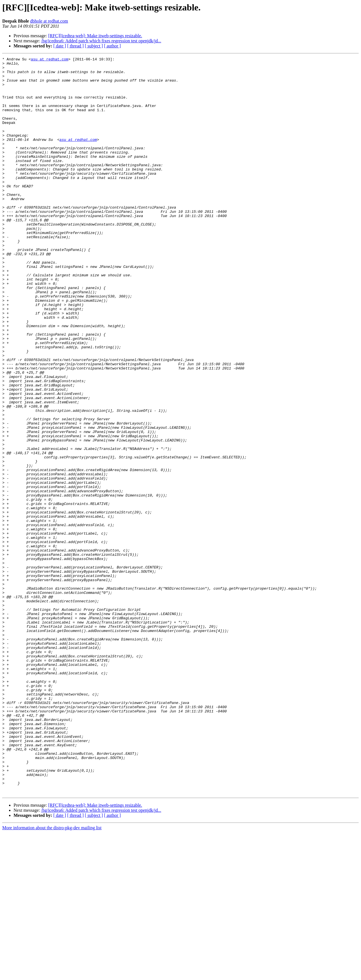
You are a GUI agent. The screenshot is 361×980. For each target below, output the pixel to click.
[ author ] (113, 46)
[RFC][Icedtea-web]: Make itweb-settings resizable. (95, 36)
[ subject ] (94, 46)
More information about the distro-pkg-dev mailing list (52, 975)
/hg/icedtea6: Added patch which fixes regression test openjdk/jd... (101, 41)
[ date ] (60, 46)
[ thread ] (75, 46)
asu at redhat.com (49, 60)
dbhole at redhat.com (49, 21)
